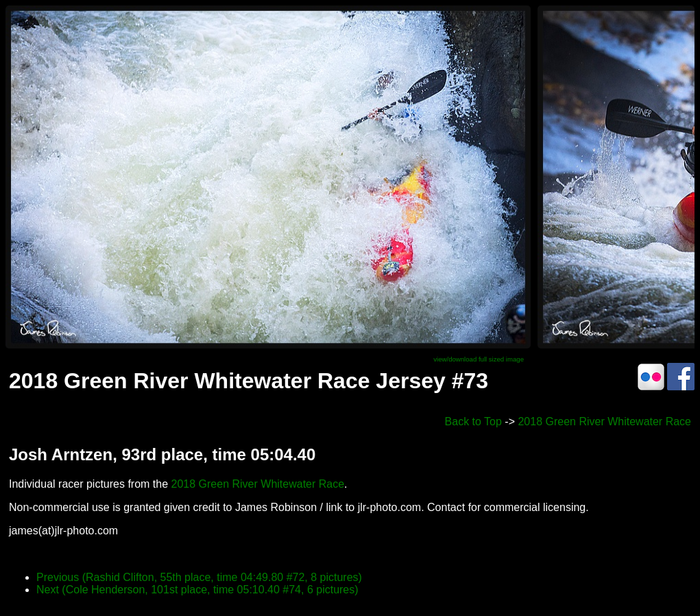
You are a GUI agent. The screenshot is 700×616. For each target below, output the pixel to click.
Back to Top (473, 422)
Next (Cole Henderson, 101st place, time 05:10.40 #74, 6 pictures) (197, 590)
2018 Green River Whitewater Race (604, 422)
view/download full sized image (479, 359)
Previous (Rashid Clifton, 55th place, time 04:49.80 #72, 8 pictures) (199, 577)
